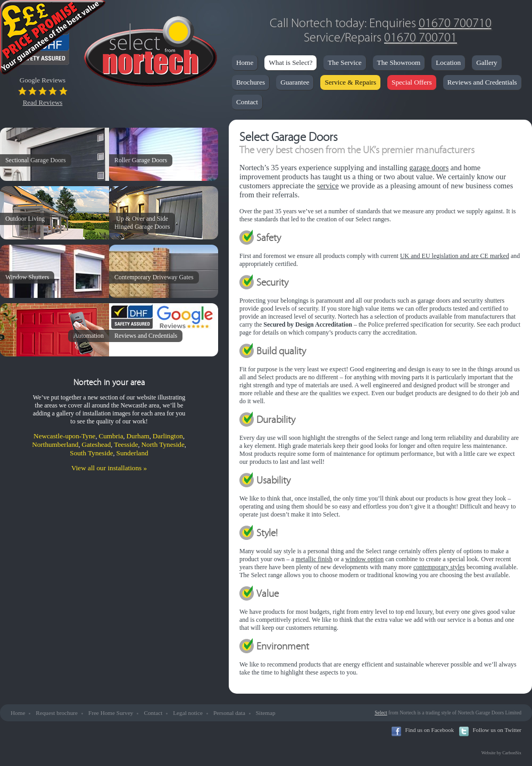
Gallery (487, 63)
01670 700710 (455, 23)
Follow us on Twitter (497, 730)
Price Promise (53, 40)
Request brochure (57, 713)
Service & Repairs (350, 82)
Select (381, 713)
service (328, 186)
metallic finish (314, 559)
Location (448, 63)
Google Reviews (43, 91)
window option (364, 559)
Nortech (150, 53)
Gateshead (96, 444)
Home (245, 63)
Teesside (126, 444)
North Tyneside (163, 444)
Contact (247, 102)
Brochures (251, 82)
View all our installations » (109, 468)
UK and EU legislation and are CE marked (455, 256)
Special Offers (412, 82)
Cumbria (111, 436)
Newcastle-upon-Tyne (64, 436)
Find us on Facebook (429, 730)
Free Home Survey (111, 713)
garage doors (429, 168)
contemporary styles (439, 567)
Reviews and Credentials (482, 82)
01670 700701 (421, 38)
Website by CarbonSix (501, 753)
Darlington (168, 436)
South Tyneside (91, 453)
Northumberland (55, 444)
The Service (344, 63)
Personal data (229, 713)
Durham (138, 436)
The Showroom (399, 63)
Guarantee (295, 82)
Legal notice (188, 713)
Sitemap (266, 713)
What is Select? (290, 63)
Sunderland (132, 453)
